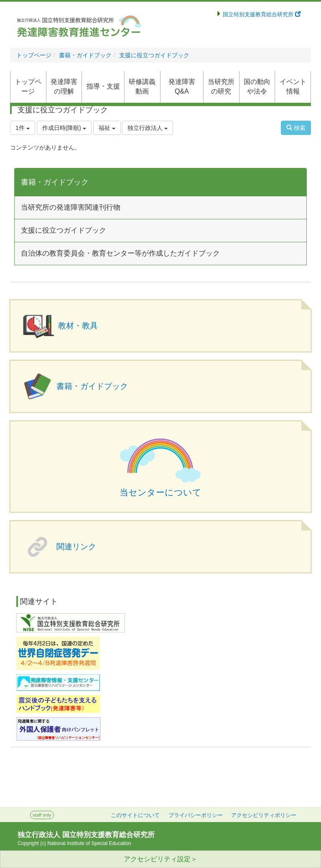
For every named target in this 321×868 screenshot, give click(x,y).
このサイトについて (135, 815)
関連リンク (76, 547)
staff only (42, 815)
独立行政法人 (148, 128)
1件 (23, 128)
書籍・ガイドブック (85, 55)
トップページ (34, 55)
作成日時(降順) (64, 128)
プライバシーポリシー (196, 815)
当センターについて (160, 492)
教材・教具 (78, 326)
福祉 (107, 128)
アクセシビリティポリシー (264, 815)
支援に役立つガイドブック (154, 55)
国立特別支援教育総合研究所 (261, 15)
